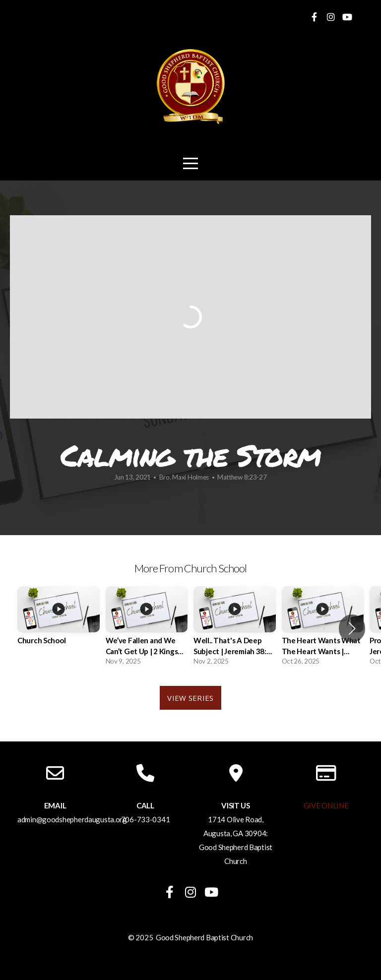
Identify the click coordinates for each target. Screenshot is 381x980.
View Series (190, 698)
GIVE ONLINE (326, 805)
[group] (59, 623)
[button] (352, 628)
